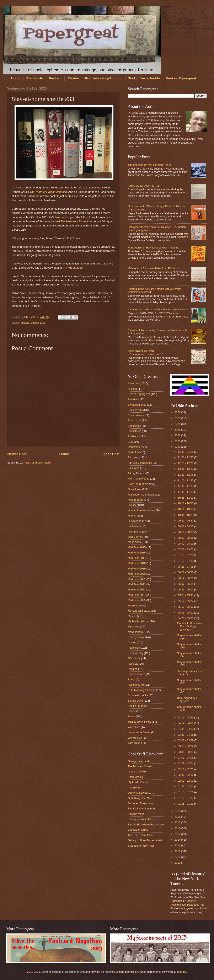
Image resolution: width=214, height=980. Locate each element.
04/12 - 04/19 (186, 723)
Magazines (134, 542)
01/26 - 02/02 (186, 786)
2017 (178, 822)
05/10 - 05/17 (186, 607)
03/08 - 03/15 (186, 752)
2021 (178, 441)
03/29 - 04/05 (186, 735)
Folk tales (133, 468)
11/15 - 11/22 (186, 480)
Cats (130, 442)
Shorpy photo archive (140, 819)
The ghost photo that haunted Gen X (149, 165)
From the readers (138, 484)
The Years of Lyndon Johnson (48, 192)
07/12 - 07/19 (186, 561)
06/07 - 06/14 (186, 584)
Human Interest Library (141, 510)
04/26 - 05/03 (186, 618)
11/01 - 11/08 (186, 492)
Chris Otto (31, 317)
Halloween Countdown (141, 495)
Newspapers (135, 632)
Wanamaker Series (139, 732)
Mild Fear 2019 (137, 569)
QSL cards (134, 658)
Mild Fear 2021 (137, 579)
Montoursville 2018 (139, 611)
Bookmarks (134, 420)
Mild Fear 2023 (137, 590)
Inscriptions (135, 532)
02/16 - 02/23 (186, 769)
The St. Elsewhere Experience (146, 824)
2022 (178, 435)
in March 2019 (74, 268)
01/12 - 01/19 (186, 798)
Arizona (132, 389)
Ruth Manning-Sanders (104, 78)
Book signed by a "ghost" (187, 700)
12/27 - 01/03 (186, 452)
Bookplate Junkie (138, 830)
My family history (138, 621)
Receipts (133, 664)
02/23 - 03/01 (186, 763)
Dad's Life (134, 452)
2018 (178, 817)
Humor (132, 516)
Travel (131, 716)
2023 (178, 430)
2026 (178, 412)
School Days (135, 701)
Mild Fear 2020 (137, 574)
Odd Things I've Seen (141, 798)
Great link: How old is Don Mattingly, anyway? (190, 626)
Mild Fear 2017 (137, 558)
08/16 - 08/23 (186, 532)
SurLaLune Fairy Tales (141, 846)
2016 (178, 828)
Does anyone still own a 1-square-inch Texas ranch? (145, 352)
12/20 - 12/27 (186, 457)
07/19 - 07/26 (186, 555)
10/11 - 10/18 (186, 509)
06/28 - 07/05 (186, 567)
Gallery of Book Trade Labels (145, 840)
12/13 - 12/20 (186, 463)
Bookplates (134, 426)
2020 (178, 447)
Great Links (135, 489)
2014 (178, 840)
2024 (178, 424)
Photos (73, 78)
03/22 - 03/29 (186, 740)
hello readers (135, 500)
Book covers (135, 410)
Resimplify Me (136, 685)
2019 (178, 811)
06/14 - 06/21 (186, 578)
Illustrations (135, 521)
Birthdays (133, 399)
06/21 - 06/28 (186, 572)
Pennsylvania (136, 637)
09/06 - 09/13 (186, 526)
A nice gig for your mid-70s (144, 186)
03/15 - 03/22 (186, 746)
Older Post (111, 454)
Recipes (55, 78)
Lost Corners (135, 537)
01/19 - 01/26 (186, 792)
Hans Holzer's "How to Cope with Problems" (154, 248)
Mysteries (133, 626)
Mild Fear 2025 (137, 600)
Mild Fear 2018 (137, 563)
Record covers (136, 674)
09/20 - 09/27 (186, 521)
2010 (178, 863)
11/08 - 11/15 (186, 486)
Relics (131, 679)
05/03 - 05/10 (186, 613)
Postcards (35, 78)
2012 (178, 851)
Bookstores (134, 431)
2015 (178, 834)
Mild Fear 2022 (137, 584)
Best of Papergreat (139, 394)
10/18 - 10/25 (186, 503)
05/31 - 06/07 (186, 590)
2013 (178, 845)
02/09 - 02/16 (186, 775)
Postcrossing (135, 653)
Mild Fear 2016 (137, 553)
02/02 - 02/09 (186, 781)
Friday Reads (136, 473)
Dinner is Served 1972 (141, 793)
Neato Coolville (137, 772)
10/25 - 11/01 (186, 498)
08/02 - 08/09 (186, 544)
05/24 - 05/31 (186, 595)
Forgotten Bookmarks (141, 803)
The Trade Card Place (141, 835)
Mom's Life (134, 606)
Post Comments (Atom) (38, 463)
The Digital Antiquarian (141, 808)
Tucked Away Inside (144, 78)
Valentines (134, 727)
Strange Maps (136, 814)
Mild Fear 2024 (137, 595)
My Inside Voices (138, 782)
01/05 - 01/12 (186, 804)
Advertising (134, 383)
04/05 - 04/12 (186, 729)
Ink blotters (134, 526)
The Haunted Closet (140, 766)
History (25, 323)
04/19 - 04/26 (186, 717)
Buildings (133, 436)
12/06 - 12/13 (186, 469)
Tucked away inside (140, 722)
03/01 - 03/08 (186, 758)
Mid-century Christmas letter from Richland (153, 268)
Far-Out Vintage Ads (140, 463)
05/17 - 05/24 (186, 601)
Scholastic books (138, 695)
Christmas (134, 447)
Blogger (182, 972)
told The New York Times (71, 221)
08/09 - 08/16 (186, 538)
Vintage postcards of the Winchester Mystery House (159, 309)
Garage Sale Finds (139, 761)
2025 (178, 418)
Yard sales (134, 743)
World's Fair (135, 738)
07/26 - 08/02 (186, 549)
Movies (132, 616)
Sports (132, 711)
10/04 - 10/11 (186, 515)
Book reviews (136, 415)
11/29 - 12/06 (186, 475)
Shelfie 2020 (38, 323)
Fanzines (133, 457)
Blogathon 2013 (137, 405)
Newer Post (17, 454)
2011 (178, 857)
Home (16, 78)
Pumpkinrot (135, 788)
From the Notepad (139, 479)
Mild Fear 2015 (137, 547)
